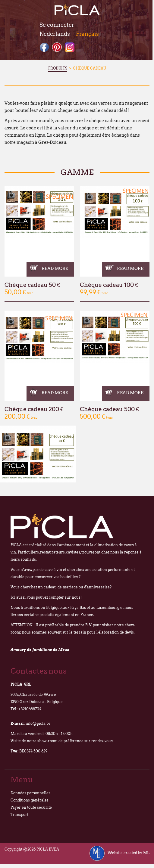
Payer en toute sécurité (31, 807)
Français (87, 34)
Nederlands (55, 34)
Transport (19, 815)
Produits (58, 68)
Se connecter (57, 25)
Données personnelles (30, 793)
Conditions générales (30, 800)
